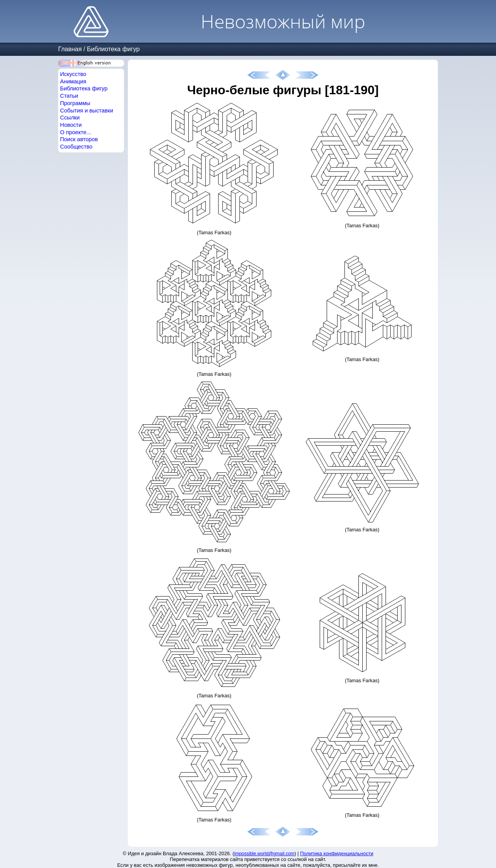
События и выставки (87, 111)
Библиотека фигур (113, 49)
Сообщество (76, 147)
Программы (75, 103)
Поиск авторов (79, 139)
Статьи (69, 96)
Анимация (73, 81)
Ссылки (70, 118)
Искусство (73, 74)
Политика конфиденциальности (337, 853)
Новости (71, 125)
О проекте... (76, 132)
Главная (70, 49)
